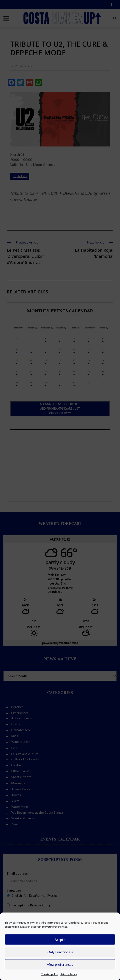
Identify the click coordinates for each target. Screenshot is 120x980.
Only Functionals (60, 952)
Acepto (60, 940)
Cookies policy (50, 974)
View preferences (60, 964)
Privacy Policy (69, 974)
